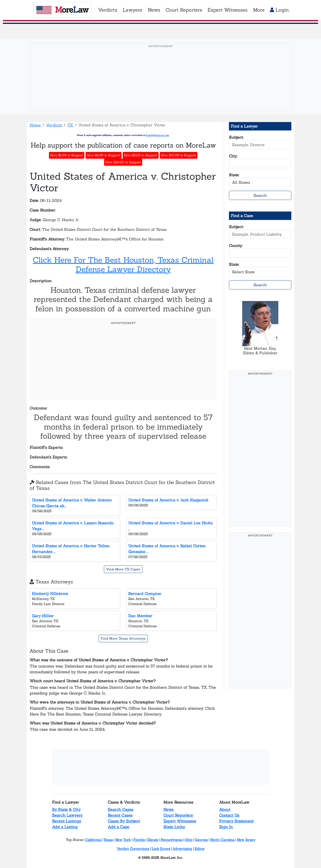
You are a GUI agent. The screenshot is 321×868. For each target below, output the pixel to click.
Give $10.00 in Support (178, 155)
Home (35, 125)
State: (234, 175)
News (168, 809)
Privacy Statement (236, 821)
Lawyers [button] (132, 10)
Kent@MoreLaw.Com (157, 135)
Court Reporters (178, 815)
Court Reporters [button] (184, 10)
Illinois (153, 840)
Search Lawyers (67, 815)
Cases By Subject (124, 821)
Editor (200, 849)
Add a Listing (65, 827)
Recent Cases (120, 815)
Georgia (201, 840)
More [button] (259, 10)
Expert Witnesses (180, 821)
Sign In (226, 827)
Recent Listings (67, 821)
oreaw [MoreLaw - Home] (62, 10)
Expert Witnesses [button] (227, 10)
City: (233, 156)
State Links (174, 827)
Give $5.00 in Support (141, 155)
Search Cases (120, 809)
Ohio (188, 840)
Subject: (236, 137)
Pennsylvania (171, 840)
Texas (108, 840)
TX (70, 125)
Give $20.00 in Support (123, 162)
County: (236, 246)
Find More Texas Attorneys (123, 638)
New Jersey (246, 840)
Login (279, 10)
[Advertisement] (160, 84)
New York (123, 840)
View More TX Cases (123, 569)
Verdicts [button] (108, 10)
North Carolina (222, 840)
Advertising (182, 849)
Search (260, 195)
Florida (139, 840)
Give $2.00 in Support (104, 155)
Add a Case (118, 827)
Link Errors (161, 849)
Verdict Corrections (133, 849)
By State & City (66, 809)
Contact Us (229, 815)
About (225, 809)
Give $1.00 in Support (67, 155)
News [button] (154, 10)
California (93, 840)
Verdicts (54, 125)
